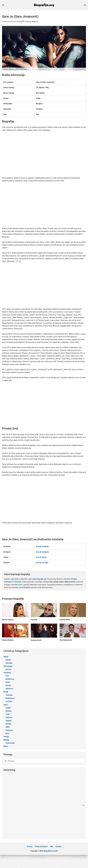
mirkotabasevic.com (21, 69)
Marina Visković (8, 620)
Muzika (34, 21)
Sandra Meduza (8, 640)
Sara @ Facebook (42, 546)
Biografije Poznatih (51, 854)
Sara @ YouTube (42, 563)
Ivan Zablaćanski (66, 640)
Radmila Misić (65, 620)
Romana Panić (36, 640)
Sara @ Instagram (43, 552)
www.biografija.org (39, 579)
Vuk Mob (34, 620)
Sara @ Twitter (41, 557)
